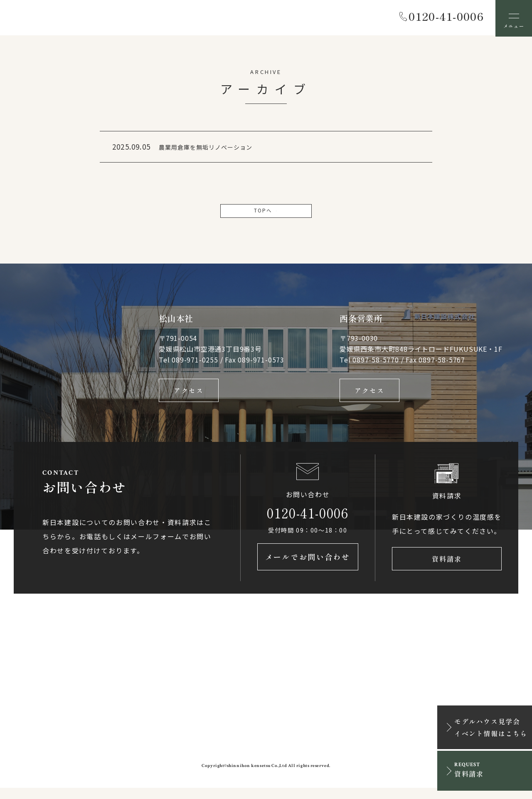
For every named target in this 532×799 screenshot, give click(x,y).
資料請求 (447, 568)
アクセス (189, 396)
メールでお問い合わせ (308, 568)
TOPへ (266, 213)
